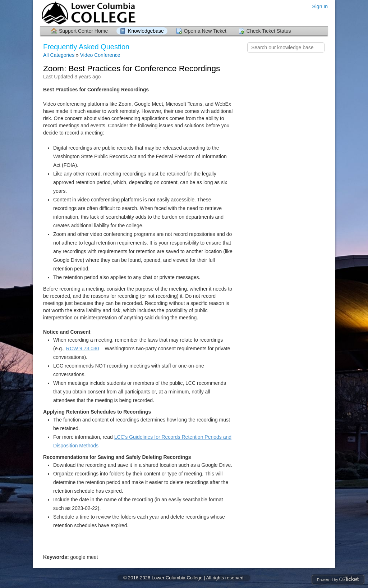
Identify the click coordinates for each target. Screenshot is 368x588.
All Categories (59, 55)
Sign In (320, 6)
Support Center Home (83, 31)
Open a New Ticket (205, 31)
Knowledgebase (146, 31)
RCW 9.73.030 (83, 348)
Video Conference (100, 55)
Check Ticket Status (269, 31)
